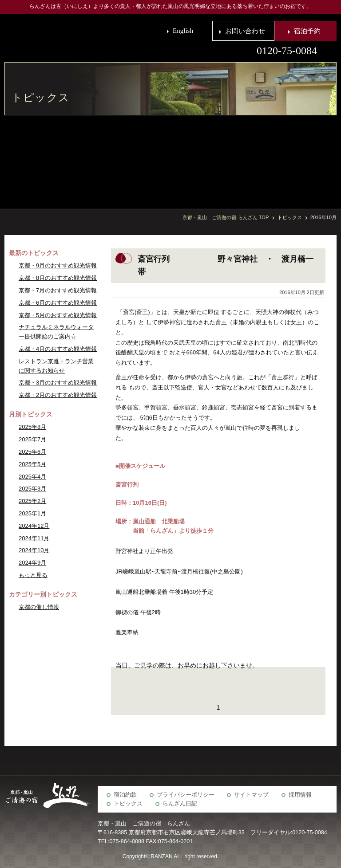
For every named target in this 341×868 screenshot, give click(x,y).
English (183, 31)
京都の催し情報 (39, 607)
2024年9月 (32, 563)
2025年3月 (32, 489)
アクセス (197, 157)
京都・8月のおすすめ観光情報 (58, 278)
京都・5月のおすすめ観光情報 (58, 315)
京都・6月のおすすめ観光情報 (58, 303)
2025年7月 (32, 439)
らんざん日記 (180, 804)
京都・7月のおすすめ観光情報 (58, 290)
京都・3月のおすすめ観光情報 (58, 383)
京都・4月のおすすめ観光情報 (58, 349)
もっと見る (33, 575)
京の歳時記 (241, 157)
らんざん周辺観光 (219, 157)
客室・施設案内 (330, 157)
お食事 (308, 157)
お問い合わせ (245, 31)
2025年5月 (32, 464)
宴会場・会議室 (263, 157)
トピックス (128, 804)
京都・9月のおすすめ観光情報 (58, 265)
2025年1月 (32, 513)
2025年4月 (32, 477)
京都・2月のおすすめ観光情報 (58, 395)
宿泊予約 (307, 31)
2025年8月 (32, 427)
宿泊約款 (125, 795)
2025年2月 (32, 501)
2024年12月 (34, 526)
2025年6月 (32, 452)
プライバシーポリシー (186, 795)
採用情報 (300, 795)
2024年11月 (34, 538)
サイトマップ (251, 795)
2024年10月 (34, 550)
